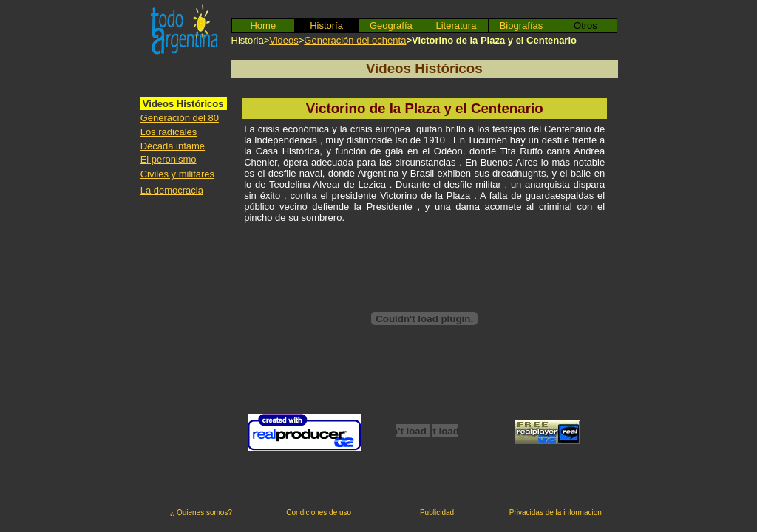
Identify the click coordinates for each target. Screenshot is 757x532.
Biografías (522, 25)
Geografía (391, 25)
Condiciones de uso (319, 512)
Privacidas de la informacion (556, 512)
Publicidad (437, 512)
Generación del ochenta (355, 40)
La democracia (172, 190)
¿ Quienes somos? (201, 512)
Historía (326, 25)
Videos (284, 40)
